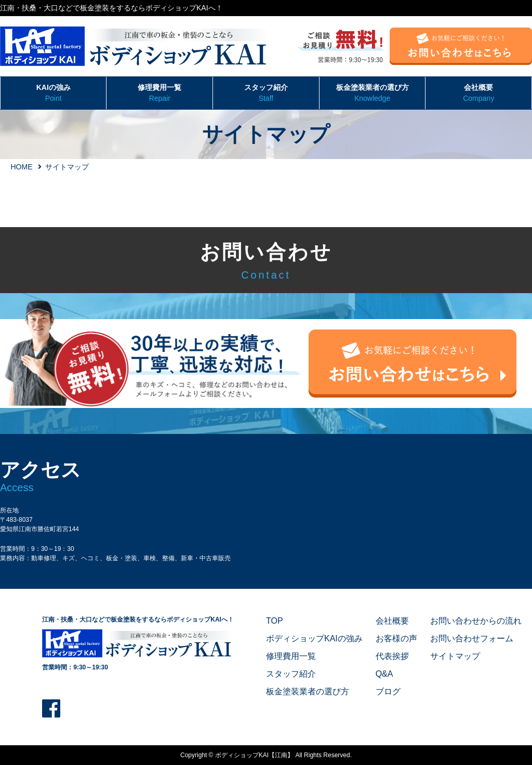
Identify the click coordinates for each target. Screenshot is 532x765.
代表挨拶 (392, 656)
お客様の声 (396, 638)
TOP (275, 621)
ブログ (388, 691)
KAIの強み (53, 94)
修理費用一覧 (159, 94)
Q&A (384, 674)
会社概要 (478, 94)
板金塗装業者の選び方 (373, 94)
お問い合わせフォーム (472, 638)
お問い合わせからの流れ (476, 621)
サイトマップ (455, 656)
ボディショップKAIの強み (314, 638)
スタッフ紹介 (266, 94)
